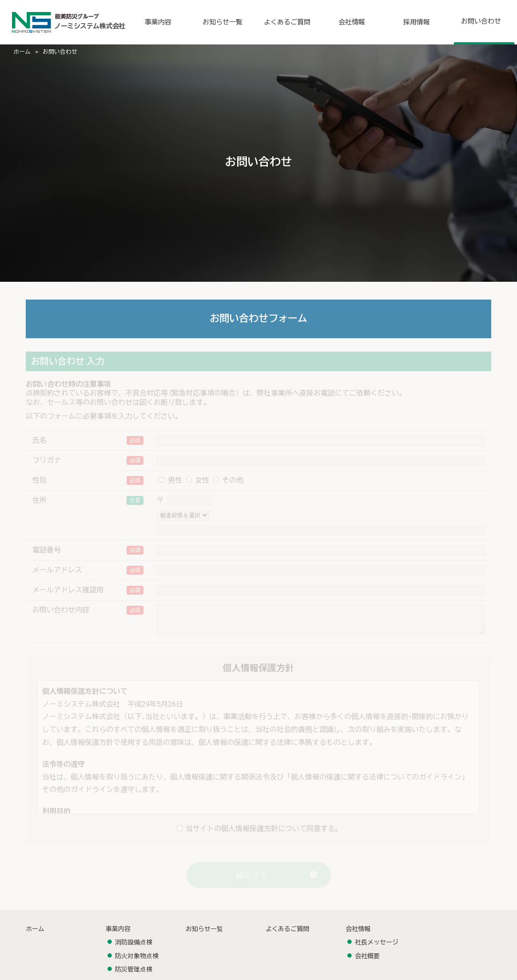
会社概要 (367, 961)
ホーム (22, 52)
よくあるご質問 (287, 934)
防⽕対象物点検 (137, 961)
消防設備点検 (134, 948)
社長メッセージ (377, 948)
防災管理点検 (134, 975)
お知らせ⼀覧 (204, 934)
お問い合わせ (60, 52)
